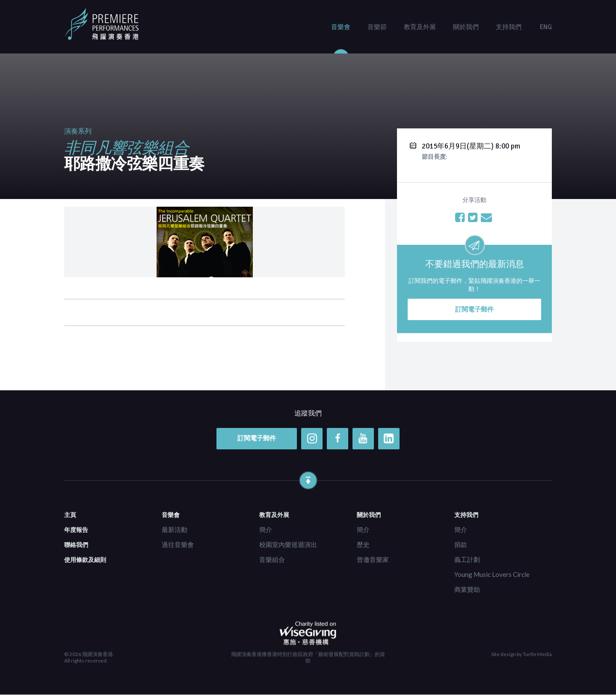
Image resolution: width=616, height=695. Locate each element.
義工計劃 (467, 559)
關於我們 (466, 27)
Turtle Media (537, 655)
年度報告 (76, 530)
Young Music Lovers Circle (492, 574)
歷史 (363, 544)
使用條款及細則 (85, 560)
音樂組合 (272, 559)
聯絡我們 (76, 545)
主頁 (70, 515)
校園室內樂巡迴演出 (288, 544)
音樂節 (377, 27)
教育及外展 (420, 27)
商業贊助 (467, 589)
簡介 (266, 529)
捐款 (461, 544)
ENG (546, 27)
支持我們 (509, 27)
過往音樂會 (178, 544)
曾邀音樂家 (373, 559)
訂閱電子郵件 (474, 309)
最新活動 (175, 529)
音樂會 (341, 27)
